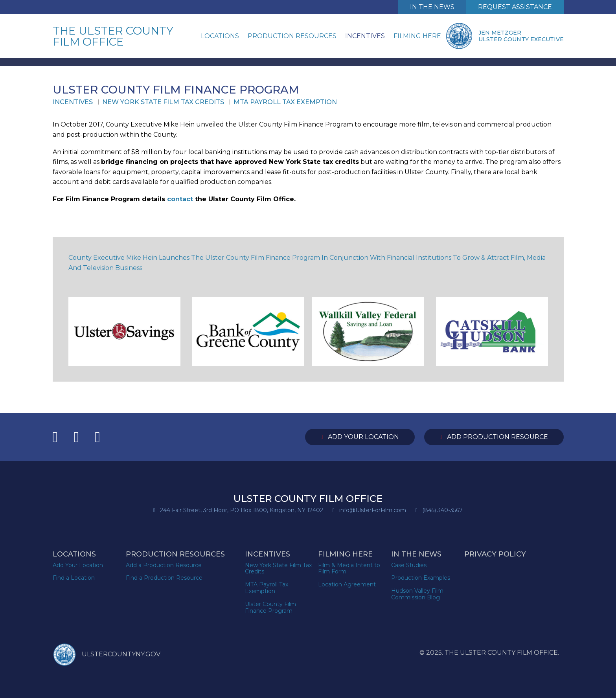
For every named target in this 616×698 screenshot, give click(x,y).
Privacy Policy (495, 554)
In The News (432, 7)
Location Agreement (347, 584)
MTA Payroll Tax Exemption (285, 102)
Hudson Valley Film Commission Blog (417, 594)
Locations (220, 36)
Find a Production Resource (164, 578)
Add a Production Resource (164, 565)
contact (181, 199)
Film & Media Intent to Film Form (349, 569)
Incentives (365, 36)
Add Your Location (360, 437)
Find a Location (74, 578)
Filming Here (417, 36)
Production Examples (421, 578)
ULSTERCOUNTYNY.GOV (107, 655)
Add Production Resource (494, 437)
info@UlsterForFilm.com (373, 510)
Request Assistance (515, 7)
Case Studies (409, 565)
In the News (416, 554)
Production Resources (292, 36)
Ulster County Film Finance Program (270, 607)
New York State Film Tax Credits (163, 102)
